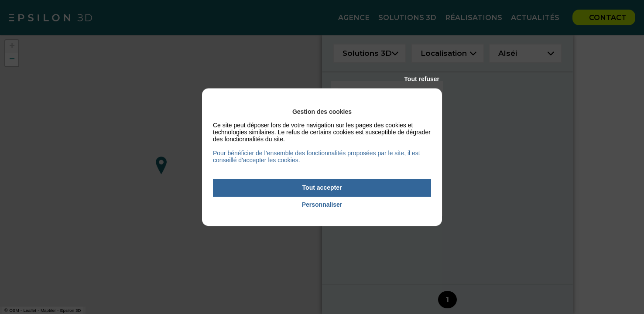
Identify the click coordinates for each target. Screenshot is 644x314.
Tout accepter (322, 188)
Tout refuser (422, 79)
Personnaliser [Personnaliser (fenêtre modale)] (322, 205)
